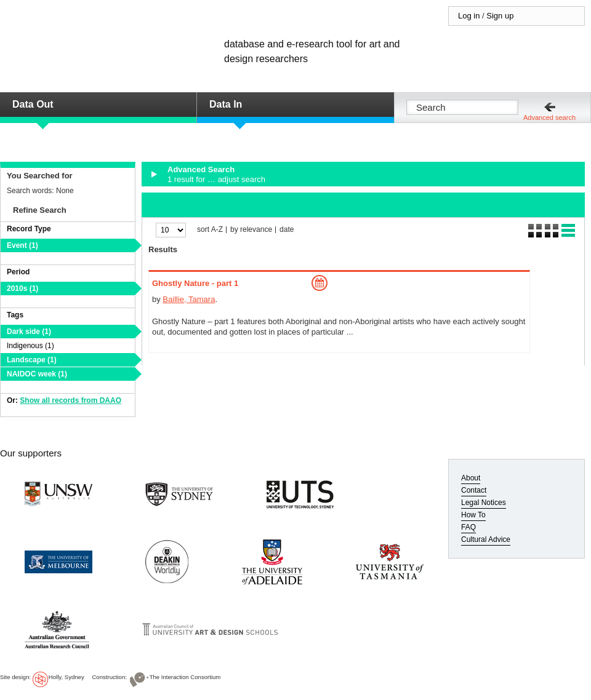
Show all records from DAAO (70, 400)
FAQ (468, 527)
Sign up (500, 16)
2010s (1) (22, 288)
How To (473, 515)
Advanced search (549, 117)
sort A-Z (210, 230)
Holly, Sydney (66, 677)
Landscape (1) (32, 360)
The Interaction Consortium (185, 677)
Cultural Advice (486, 539)
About (471, 478)
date (287, 230)
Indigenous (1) (30, 346)
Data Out (33, 104)
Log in (469, 16)
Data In (226, 104)
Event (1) (22, 245)
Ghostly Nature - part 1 (195, 283)
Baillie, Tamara (189, 299)
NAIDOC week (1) (37, 374)
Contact (474, 490)
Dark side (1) (29, 332)
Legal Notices (484, 503)
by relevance (251, 230)
